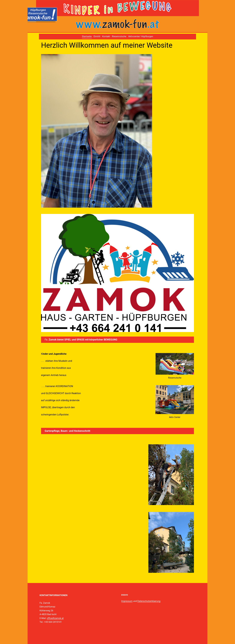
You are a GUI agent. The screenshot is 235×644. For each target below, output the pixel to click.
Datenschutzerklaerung (149, 601)
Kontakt (106, 36)
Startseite (87, 36)
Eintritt (97, 36)
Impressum (127, 601)
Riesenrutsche (119, 36)
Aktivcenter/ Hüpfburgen (141, 36)
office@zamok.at (55, 618)
